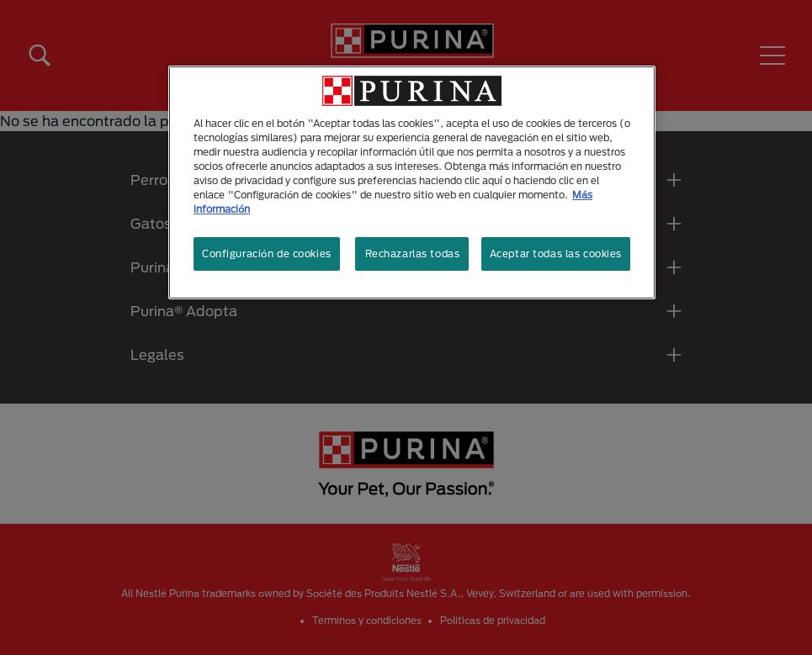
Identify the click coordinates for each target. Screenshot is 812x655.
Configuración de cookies (267, 254)
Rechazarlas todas (413, 254)
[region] (412, 182)
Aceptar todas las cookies (556, 254)
